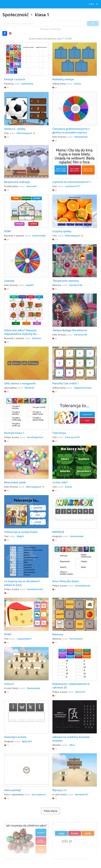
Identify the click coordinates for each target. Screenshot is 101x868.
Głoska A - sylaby (15, 129)
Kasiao (69, 487)
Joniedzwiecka (83, 586)
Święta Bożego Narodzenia (70, 330)
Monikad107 (82, 794)
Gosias (78, 84)
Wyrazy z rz (59, 790)
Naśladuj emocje (63, 79)
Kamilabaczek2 (35, 589)
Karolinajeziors (35, 437)
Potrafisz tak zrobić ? (66, 383)
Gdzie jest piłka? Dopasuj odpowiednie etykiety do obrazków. (21, 332)
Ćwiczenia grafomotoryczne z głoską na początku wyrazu (71, 131)
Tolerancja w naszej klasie (21, 532)
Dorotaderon (39, 794)
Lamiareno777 (73, 186)
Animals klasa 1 (14, 433)
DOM (7, 231)
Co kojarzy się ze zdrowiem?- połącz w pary (23, 583)
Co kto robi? (60, 482)
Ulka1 (72, 745)
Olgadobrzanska (83, 388)
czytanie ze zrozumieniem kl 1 (72, 182)
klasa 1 (42, 15)
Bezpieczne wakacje (17, 182)
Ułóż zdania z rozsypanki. (20, 383)
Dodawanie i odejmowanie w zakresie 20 (71, 686)
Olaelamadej (33, 688)
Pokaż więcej (51, 811)
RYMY (8, 634)
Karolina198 (76, 285)
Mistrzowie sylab (15, 482)
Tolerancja (59, 433)
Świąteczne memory (66, 281)
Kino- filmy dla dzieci (66, 581)
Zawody (9, 281)
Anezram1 (32, 186)
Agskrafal (27, 741)
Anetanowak (39, 236)
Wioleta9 (29, 388)
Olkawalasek (81, 137)
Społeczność (15, 15)
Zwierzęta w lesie (15, 737)
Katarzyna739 (72, 437)
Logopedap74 (24, 639)
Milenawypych (24, 133)
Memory (58, 634)
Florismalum (76, 639)
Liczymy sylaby (62, 231)
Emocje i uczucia (15, 79)
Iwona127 (80, 692)
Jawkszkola (27, 84)
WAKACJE (58, 532)
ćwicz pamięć (13, 790)
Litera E (9, 684)
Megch (20, 536)
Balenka (37, 338)
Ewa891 (30, 285)
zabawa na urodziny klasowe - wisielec (72, 739)
